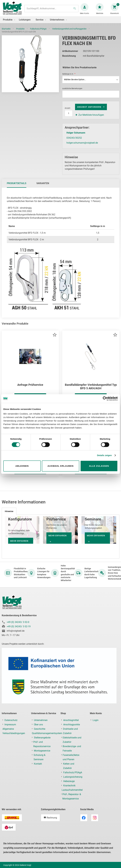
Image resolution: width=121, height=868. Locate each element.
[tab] (17, 186)
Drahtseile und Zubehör (70, 734)
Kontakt (38, 767)
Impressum (10, 727)
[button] (55, 338)
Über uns (38, 727)
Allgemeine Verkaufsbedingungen (14, 734)
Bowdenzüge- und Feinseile (72, 751)
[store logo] (13, 10)
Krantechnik (69, 788)
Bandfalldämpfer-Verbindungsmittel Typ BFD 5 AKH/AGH (91, 389)
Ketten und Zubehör (69, 769)
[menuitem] (8, 23)
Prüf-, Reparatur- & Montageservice (72, 799)
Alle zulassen (99, 466)
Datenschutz (11, 723)
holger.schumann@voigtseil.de (82, 146)
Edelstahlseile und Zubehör (72, 743)
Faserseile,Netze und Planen (71, 760)
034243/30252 (74, 141)
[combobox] (51, 10)
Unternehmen (41, 723)
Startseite (6, 32)
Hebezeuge (69, 784)
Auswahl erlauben (60, 466)
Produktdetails (17, 186)
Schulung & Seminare (39, 760)
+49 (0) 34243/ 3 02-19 (19, 629)
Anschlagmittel (71, 723)
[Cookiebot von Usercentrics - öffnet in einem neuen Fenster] (105, 399)
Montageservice (42, 754)
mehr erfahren (58, 538)
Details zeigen (104, 455)
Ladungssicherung (73, 780)
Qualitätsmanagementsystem (47, 736)
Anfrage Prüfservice (30, 388)
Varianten (43, 186)
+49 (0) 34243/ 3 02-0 (18, 625)
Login (96, 723)
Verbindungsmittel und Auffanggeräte (70, 32)
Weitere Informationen (29, 474)
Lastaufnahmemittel (72, 793)
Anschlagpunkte (72, 727)
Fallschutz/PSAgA (39, 32)
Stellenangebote (42, 741)
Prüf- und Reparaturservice (42, 747)
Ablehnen (22, 466)
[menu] (61, 23)
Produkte (21, 32)
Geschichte (40, 732)
